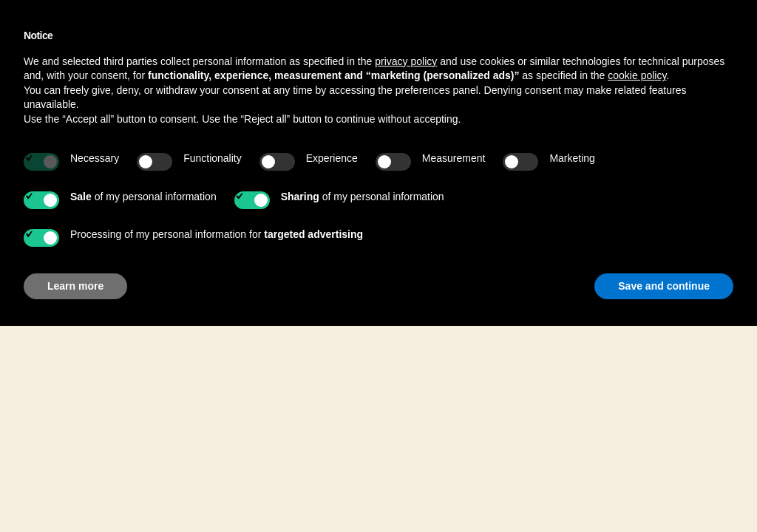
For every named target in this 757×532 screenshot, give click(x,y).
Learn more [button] (75, 286)
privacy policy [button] (406, 61)
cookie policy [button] (637, 75)
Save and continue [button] (664, 286)
